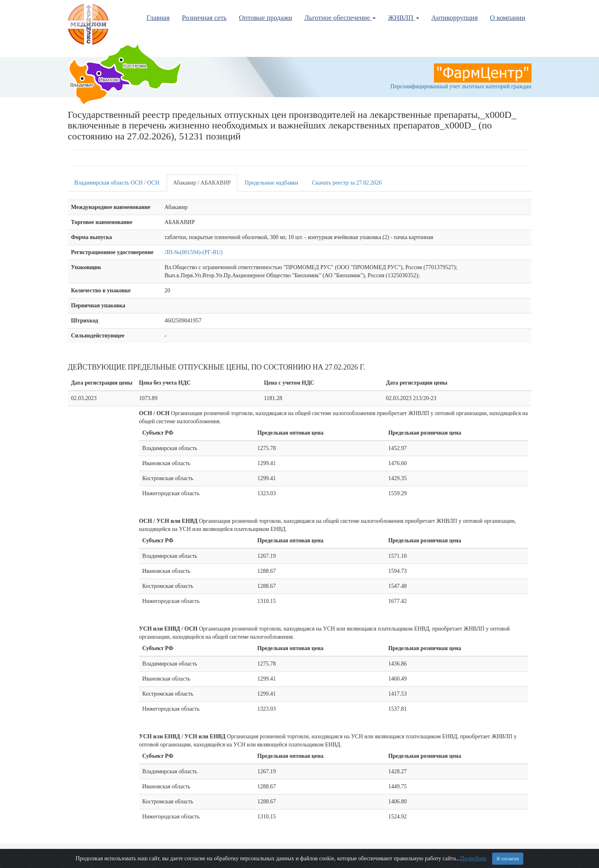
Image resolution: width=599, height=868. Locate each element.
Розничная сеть (204, 18)
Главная (158, 18)
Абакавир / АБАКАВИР (202, 183)
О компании (508, 18)
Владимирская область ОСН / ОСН (117, 183)
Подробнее (473, 858)
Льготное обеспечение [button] (340, 18)
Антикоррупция (455, 18)
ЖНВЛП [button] (403, 18)
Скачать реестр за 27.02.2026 (347, 183)
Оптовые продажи (265, 18)
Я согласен (508, 859)
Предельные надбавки (272, 183)
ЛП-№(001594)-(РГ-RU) (194, 252)
